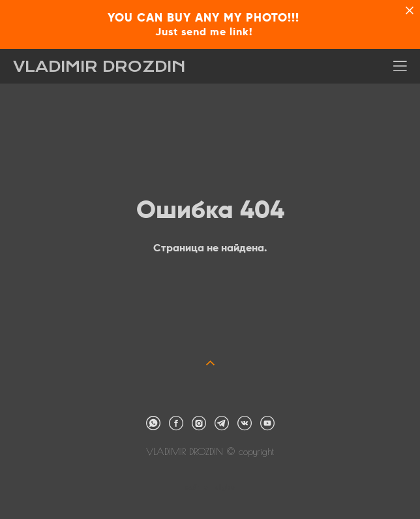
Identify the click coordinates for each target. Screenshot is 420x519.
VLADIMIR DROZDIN (99, 67)
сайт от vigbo (210, 488)
